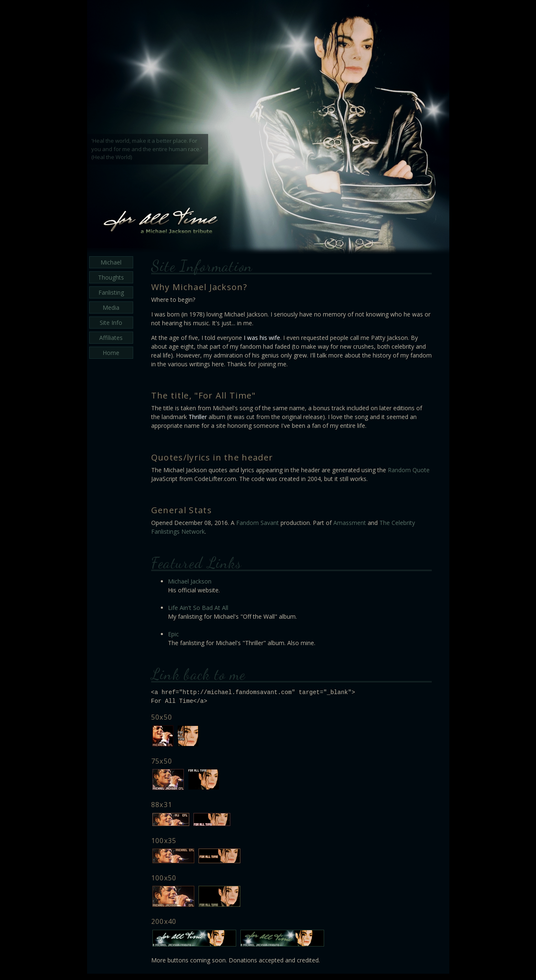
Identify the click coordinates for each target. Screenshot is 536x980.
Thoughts (111, 277)
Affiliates (111, 338)
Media (111, 307)
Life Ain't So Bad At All (198, 608)
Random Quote (409, 470)
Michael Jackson (190, 581)
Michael (111, 262)
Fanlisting (111, 292)
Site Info (111, 323)
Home (111, 353)
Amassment (350, 523)
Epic (173, 634)
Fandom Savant (258, 523)
